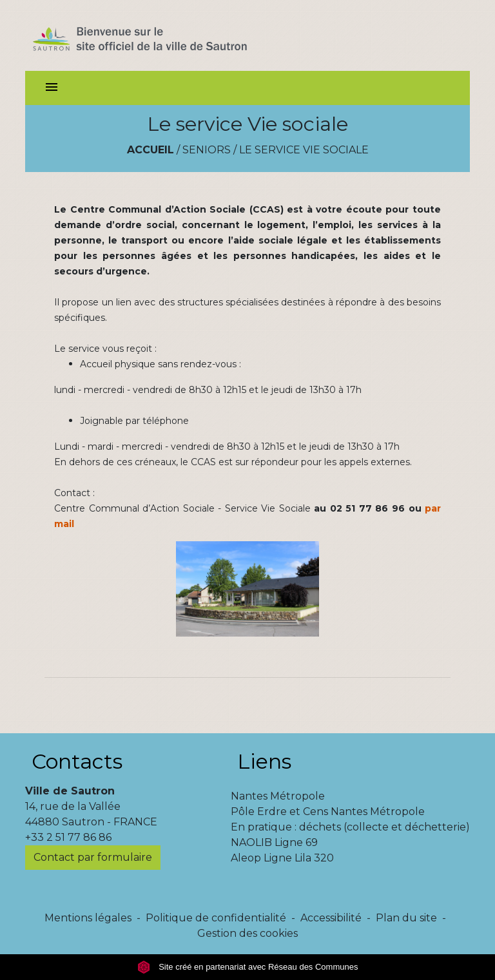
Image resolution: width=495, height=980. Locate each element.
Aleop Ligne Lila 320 (282, 858)
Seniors (207, 150)
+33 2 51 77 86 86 (68, 837)
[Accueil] (163, 35)
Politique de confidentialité (216, 918)
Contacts (77, 761)
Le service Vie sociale (304, 150)
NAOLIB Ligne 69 (274, 842)
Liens (264, 761)
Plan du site (406, 918)
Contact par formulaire (93, 857)
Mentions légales (88, 918)
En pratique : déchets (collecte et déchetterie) (350, 827)
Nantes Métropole (278, 796)
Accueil (150, 150)
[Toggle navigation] (52, 88)
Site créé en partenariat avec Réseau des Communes (248, 967)
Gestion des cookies (247, 933)
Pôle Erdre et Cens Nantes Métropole (328, 812)
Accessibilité (331, 918)
